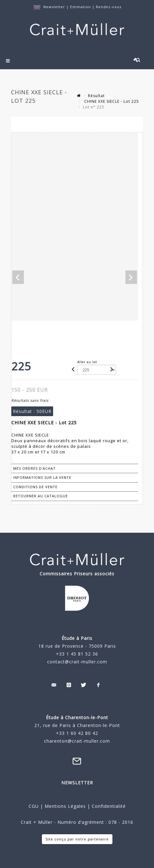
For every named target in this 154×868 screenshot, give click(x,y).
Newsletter (54, 7)
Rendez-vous (109, 7)
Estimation (81, 7)
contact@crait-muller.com (77, 662)
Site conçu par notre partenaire (77, 839)
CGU (34, 806)
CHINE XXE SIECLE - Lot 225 (111, 101)
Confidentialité (108, 806)
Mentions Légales (65, 806)
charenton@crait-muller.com (77, 741)
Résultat (96, 96)
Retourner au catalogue (41, 496)
